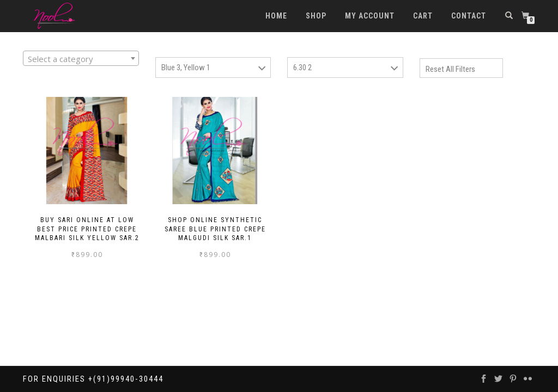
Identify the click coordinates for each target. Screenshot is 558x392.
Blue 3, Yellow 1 (186, 68)
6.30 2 (302, 68)
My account (370, 16)
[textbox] (81, 59)
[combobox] (81, 58)
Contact (469, 16)
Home (276, 16)
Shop (316, 16)
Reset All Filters (450, 69)
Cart (423, 16)
